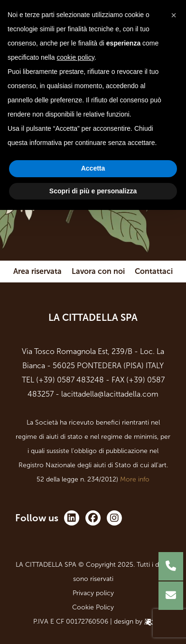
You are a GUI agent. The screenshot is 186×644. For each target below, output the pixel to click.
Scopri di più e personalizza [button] (93, 191)
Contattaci (154, 271)
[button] (174, 15)
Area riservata (37, 271)
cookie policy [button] (76, 57)
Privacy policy (93, 593)
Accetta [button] (93, 168)
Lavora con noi (98, 271)
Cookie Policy (93, 607)
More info (135, 479)
